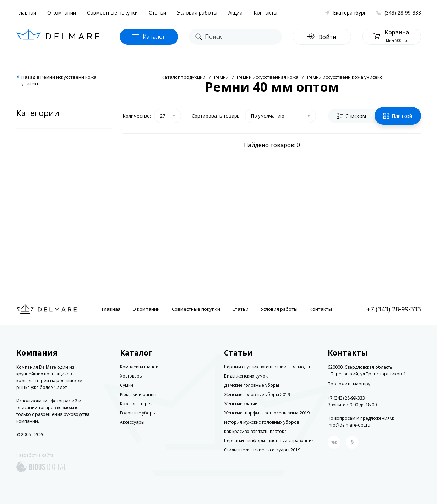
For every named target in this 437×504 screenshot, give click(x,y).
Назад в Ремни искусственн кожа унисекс (59, 80)
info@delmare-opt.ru (349, 425)
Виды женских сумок (246, 376)
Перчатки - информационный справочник (269, 441)
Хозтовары (131, 376)
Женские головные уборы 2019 (257, 394)
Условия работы (197, 13)
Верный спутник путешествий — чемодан (268, 367)
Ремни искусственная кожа (268, 77)
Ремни (221, 77)
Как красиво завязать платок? (255, 431)
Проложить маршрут (350, 384)
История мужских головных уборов (261, 422)
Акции (235, 13)
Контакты (265, 13)
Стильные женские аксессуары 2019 (262, 450)
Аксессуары (132, 422)
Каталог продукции (184, 77)
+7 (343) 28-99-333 (394, 309)
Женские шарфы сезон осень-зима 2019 (267, 413)
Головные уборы (138, 413)
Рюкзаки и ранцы (138, 394)
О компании (62, 13)
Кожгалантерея (136, 404)
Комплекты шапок (139, 367)
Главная (26, 13)
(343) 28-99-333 (403, 13)
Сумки (127, 385)
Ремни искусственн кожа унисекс (345, 77)
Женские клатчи (241, 404)
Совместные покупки (112, 13)
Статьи (157, 13)
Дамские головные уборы (252, 385)
